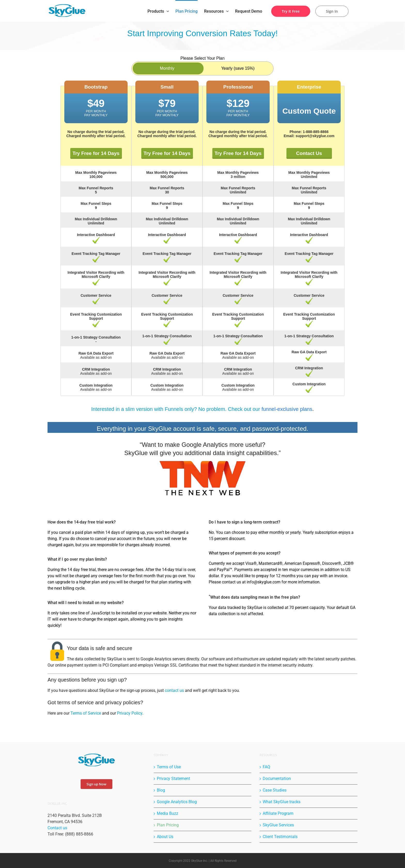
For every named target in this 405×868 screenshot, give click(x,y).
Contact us (57, 828)
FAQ (266, 767)
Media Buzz (168, 813)
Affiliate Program (278, 813)
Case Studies (275, 790)
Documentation (277, 779)
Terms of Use (169, 767)
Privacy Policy (130, 713)
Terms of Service (86, 713)
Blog (161, 790)
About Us (165, 837)
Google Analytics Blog (177, 802)
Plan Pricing (168, 825)
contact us (174, 690)
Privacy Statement (173, 779)
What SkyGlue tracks (282, 802)
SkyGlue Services (278, 825)
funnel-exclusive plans (287, 409)
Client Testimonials (280, 837)
